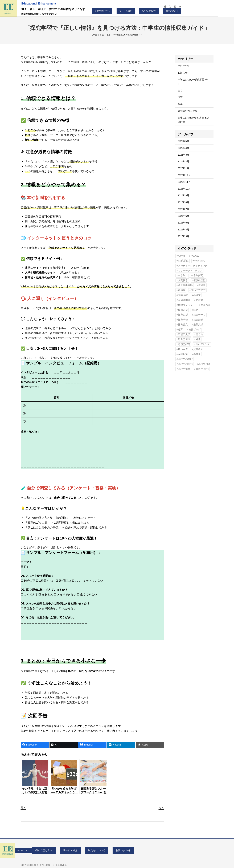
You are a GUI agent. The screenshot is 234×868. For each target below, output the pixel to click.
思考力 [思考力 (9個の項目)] (199, 300)
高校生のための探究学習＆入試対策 (194, 120)
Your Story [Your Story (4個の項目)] (200, 261)
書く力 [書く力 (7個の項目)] (199, 334)
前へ (23, 808)
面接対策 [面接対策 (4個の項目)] (183, 354)
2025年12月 (184, 175)
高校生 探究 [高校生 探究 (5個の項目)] (202, 369)
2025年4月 (184, 230)
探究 (180, 97)
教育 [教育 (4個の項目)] (180, 330)
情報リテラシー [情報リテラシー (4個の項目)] (187, 305)
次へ (161, 808)
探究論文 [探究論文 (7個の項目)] (183, 325)
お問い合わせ (172, 11)
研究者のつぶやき (187, 111)
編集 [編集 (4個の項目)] (198, 339)
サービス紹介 (126, 11)
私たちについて (149, 11)
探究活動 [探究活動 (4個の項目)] (198, 320)
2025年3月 (184, 236)
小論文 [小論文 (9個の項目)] (197, 295)
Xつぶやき (183, 66)
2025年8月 (184, 202)
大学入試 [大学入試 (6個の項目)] (183, 295)
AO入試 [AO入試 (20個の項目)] (195, 256)
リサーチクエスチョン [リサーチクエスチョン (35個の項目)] (190, 271)
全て (180, 90)
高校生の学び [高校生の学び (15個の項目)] (185, 359)
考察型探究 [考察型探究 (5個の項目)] (184, 344)
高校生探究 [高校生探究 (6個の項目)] (184, 369)
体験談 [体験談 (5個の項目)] (202, 285)
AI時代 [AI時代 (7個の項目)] (182, 256)
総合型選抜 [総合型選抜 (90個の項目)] (184, 339)
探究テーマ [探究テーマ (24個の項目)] (199, 315)
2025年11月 (184, 182)
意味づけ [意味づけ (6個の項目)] (206, 305)
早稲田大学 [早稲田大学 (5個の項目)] (184, 334)
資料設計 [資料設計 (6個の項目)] (198, 349)
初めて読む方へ (102, 11)
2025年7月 (184, 209)
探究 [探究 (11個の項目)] (196, 310)
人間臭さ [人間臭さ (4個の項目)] (183, 280)
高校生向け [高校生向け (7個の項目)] (204, 364)
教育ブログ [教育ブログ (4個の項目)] (195, 330)
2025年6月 (184, 216)
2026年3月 (184, 155)
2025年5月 (184, 223)
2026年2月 (184, 161)
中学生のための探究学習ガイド (128, 35)
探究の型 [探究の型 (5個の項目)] (183, 315)
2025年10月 (184, 189)
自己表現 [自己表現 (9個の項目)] (183, 349)
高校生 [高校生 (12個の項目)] (197, 354)
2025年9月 (184, 195)
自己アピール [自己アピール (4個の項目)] (203, 344)
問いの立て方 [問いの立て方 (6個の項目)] (198, 290)
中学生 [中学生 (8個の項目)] (182, 275)
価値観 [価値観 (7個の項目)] (182, 290)
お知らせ (183, 73)
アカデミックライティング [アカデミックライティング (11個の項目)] (193, 266)
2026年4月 (184, 148)
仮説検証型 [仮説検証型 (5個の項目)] (199, 280)
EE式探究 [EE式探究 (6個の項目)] (183, 261)
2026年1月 (184, 168)
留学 (180, 104)
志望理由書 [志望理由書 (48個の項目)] (184, 300)
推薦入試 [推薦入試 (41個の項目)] (198, 325)
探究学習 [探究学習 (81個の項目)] (183, 320)
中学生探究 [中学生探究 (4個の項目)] (197, 275)
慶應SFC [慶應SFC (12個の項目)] (183, 310)
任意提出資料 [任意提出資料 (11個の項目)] (185, 285)
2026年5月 (184, 141)
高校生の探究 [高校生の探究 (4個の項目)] (185, 364)
